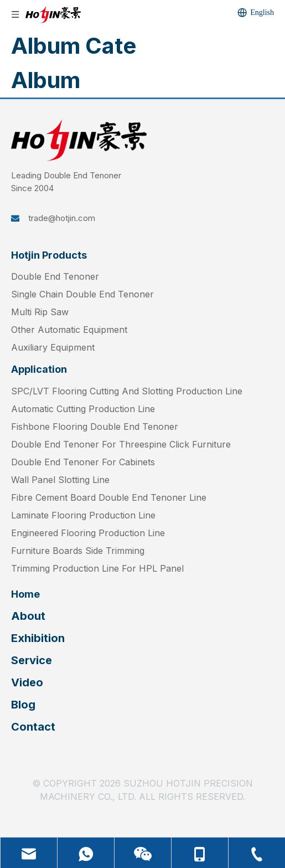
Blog (23, 705)
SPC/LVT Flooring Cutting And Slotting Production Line (127, 391)
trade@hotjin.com (62, 218)
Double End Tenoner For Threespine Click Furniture (121, 444)
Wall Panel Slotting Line (60, 480)
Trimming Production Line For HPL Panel (97, 568)
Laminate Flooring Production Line (83, 515)
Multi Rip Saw (40, 312)
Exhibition (38, 638)
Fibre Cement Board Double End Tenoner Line (109, 497)
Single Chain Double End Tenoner (82, 294)
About (28, 616)
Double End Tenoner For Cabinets (83, 462)
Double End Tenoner (55, 276)
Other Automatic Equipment (69, 330)
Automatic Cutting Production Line (83, 409)
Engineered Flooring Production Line (88, 533)
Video (27, 682)
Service (32, 660)
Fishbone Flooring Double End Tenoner (95, 427)
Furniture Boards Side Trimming (78, 551)
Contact (33, 727)
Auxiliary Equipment (53, 347)
